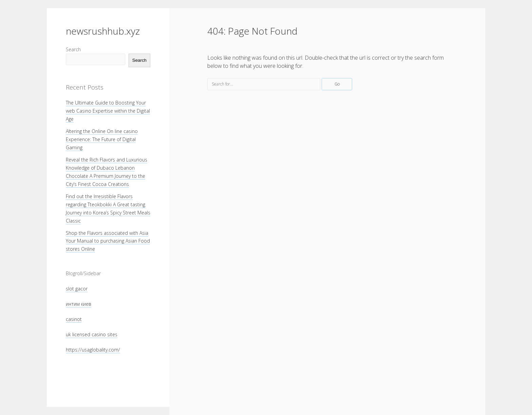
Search (73, 49)
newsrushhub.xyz (103, 31)
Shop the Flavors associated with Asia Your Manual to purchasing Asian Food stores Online (108, 241)
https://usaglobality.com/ (93, 350)
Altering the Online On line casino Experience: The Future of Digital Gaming (102, 139)
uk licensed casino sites (92, 334)
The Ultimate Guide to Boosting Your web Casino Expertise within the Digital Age (108, 111)
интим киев (79, 304)
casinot (74, 319)
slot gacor (77, 289)
